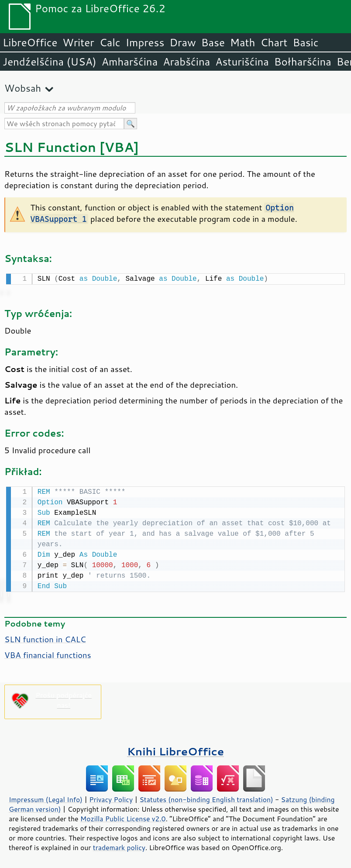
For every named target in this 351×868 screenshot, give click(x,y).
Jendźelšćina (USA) (50, 62)
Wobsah (23, 88)
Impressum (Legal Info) (46, 798)
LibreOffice (30, 42)
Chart (274, 42)
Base (213, 42)
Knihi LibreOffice (175, 749)
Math (243, 42)
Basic (305, 42)
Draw (182, 42)
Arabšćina (186, 62)
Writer (78, 42)
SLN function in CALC (45, 637)
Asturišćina (242, 62)
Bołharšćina (303, 62)
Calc (110, 42)
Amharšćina (130, 62)
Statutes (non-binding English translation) (206, 798)
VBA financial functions (48, 653)
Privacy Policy (111, 798)
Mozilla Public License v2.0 (123, 817)
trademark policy (119, 846)
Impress (145, 42)
